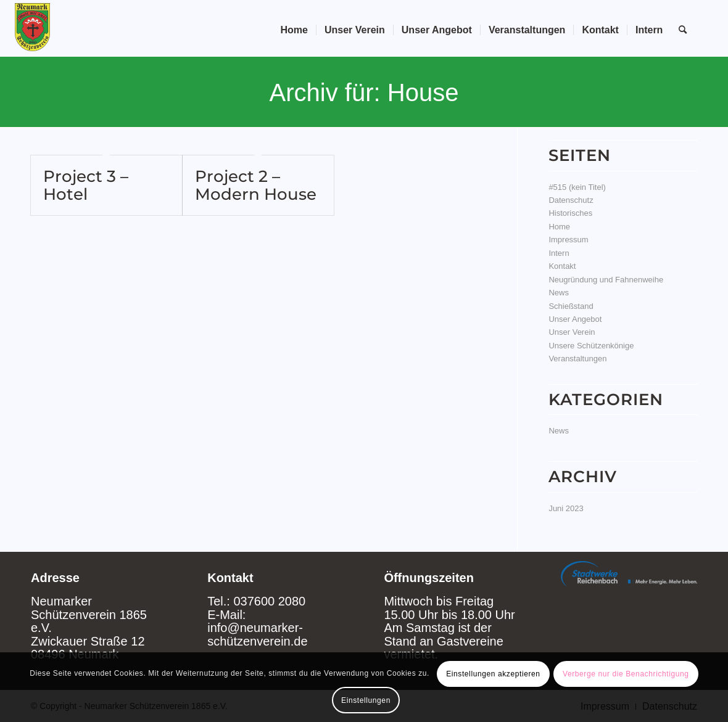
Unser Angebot (575, 319)
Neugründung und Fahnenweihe (606, 280)
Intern (559, 253)
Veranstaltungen (577, 359)
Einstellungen (366, 700)
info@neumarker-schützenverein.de (257, 634)
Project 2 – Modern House (256, 185)
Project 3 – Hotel (86, 185)
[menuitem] (294, 30)
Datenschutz (571, 200)
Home (559, 227)
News (559, 293)
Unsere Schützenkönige (591, 346)
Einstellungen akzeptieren (493, 674)
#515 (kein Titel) (577, 187)
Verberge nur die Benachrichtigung (626, 674)
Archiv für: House (364, 92)
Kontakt (562, 266)
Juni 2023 (566, 508)
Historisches (570, 213)
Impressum (568, 240)
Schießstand (571, 306)
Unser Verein (572, 332)
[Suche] (683, 30)
